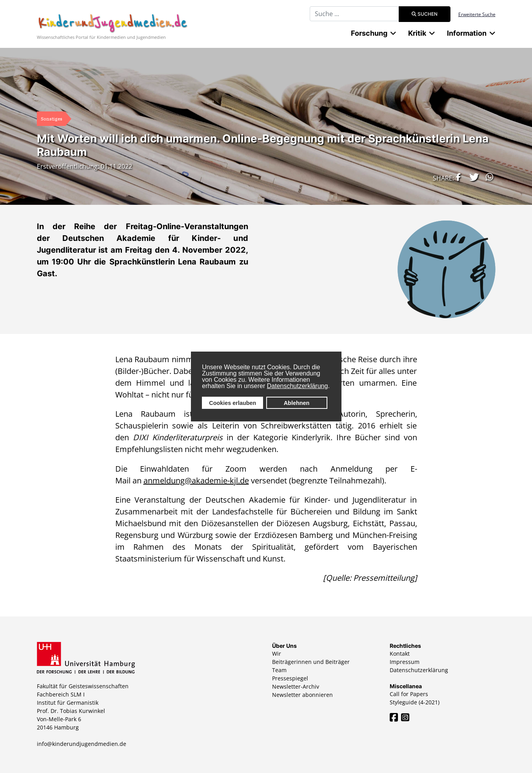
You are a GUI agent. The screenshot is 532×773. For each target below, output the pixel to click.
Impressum (405, 662)
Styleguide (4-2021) (415, 702)
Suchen (425, 14)
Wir (277, 654)
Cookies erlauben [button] (232, 403)
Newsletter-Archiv (296, 686)
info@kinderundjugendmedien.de (82, 744)
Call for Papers (409, 694)
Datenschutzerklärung (298, 386)
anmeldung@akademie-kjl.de (196, 480)
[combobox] (354, 14)
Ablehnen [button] (297, 403)
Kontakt (400, 654)
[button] (456, 177)
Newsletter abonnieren (302, 695)
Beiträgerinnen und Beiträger (311, 662)
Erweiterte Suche (477, 14)
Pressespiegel (290, 678)
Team (279, 670)
